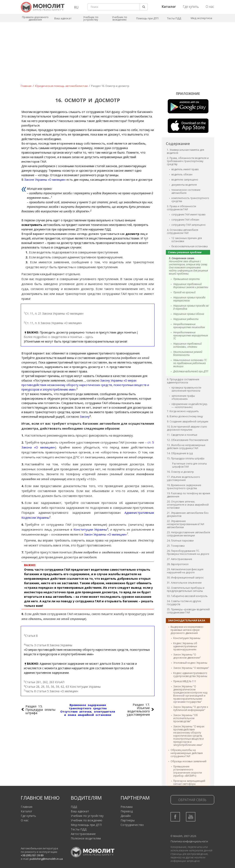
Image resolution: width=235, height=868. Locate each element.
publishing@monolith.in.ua (46, 859)
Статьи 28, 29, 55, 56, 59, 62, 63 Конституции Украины (62, 686)
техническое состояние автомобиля (186, 191)
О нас (210, 7)
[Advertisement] (117, 56)
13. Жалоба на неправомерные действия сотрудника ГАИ (186, 447)
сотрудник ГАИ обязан (185, 220)
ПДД (74, 807)
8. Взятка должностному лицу (185, 416)
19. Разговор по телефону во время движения (188, 495)
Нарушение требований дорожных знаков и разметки (191, 286)
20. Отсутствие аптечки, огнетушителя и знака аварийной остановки (188, 505)
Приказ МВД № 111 (185, 681)
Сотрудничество (132, 825)
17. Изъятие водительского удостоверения (183, 478)
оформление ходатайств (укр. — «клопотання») (190, 406)
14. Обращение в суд (180, 453)
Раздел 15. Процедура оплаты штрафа (40, 709)
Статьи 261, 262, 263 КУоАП (44, 682)
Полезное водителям (86, 838)
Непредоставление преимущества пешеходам (189, 326)
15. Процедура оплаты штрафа (186, 458)
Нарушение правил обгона (189, 314)
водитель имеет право (185, 169)
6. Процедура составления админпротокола (183, 381)
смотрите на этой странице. (130, 457)
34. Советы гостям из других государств (184, 603)
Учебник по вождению (120, 18)
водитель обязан (182, 174)
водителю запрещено (185, 180)
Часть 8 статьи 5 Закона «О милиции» (51, 691)
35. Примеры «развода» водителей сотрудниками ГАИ (188, 611)
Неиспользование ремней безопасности (188, 353)
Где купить (191, 7)
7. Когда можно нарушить (183, 411)
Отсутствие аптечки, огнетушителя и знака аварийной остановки (88, 713)
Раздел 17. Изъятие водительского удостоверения (138, 709)
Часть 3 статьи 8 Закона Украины (48, 645)
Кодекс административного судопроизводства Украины (190, 675)
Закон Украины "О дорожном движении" (187, 656)
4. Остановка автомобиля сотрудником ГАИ (183, 231)
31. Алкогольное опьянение (184, 583)
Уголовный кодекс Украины (190, 663)
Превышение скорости (187, 279)
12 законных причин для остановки (187, 240)
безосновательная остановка (190, 246)
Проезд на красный (184, 292)
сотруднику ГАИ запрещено (188, 225)
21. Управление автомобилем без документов (188, 514)
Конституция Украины (187, 638)
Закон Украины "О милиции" (191, 668)
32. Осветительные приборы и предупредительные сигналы (186, 589)
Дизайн (126, 816)
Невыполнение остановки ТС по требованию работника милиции (190, 363)
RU (76, 7)
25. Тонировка (176, 546)
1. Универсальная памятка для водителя (186, 151)
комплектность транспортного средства (190, 200)
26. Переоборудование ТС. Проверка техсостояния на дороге (188, 552)
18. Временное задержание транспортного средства (184, 487)
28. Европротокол (178, 564)
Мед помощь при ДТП (86, 825)
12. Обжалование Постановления (188, 440)
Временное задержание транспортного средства (88, 707)
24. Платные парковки (180, 541)
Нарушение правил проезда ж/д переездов (191, 307)
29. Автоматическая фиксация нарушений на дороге (185, 571)
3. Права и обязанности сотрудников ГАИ (181, 208)
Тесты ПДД (174, 18)
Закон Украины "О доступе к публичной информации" (191, 708)
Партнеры (128, 820)
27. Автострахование (180, 559)
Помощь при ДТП (147, 18)
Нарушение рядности (186, 319)
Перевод (127, 811)
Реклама (127, 807)
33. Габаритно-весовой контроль (187, 596)
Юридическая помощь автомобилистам (61, 86)
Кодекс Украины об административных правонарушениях (185, 646)
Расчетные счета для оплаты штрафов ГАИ (190, 465)
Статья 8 (31, 636)
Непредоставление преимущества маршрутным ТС (191, 335)
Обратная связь (192, 800)
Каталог (27, 811)
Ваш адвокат (63, 18)
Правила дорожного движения (35, 18)
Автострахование (83, 834)
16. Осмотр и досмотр (180, 472)
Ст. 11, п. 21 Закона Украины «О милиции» (54, 313)
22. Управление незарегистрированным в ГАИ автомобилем (186, 524)
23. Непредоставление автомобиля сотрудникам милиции (188, 534)
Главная (26, 86)
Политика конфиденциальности (189, 841)
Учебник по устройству (91, 18)
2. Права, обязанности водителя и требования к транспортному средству (188, 161)
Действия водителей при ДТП (191, 371)
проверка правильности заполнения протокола (186, 389)
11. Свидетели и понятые (182, 435)
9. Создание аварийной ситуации (188, 421)
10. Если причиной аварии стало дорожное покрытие (187, 428)
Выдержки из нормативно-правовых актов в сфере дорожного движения (187, 630)
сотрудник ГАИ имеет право (188, 214)
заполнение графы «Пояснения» (183, 397)
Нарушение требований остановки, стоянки (187, 345)
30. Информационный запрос (185, 578)
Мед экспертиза (201, 18)
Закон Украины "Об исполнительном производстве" (186, 718)
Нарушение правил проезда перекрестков (189, 299)
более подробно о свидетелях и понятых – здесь (59, 337)
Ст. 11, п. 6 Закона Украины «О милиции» (53, 323)
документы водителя (184, 185)
